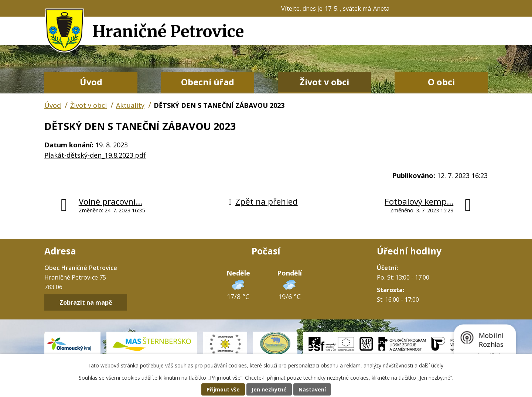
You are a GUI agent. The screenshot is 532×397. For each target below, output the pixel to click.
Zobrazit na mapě (86, 302)
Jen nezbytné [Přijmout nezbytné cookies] (269, 389)
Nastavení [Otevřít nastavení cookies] (312, 389)
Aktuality (130, 105)
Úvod (91, 82)
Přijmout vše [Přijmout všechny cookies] (223, 389)
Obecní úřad (208, 82)
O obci (441, 82)
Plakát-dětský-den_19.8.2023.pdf (95, 155)
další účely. (432, 365)
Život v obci (324, 82)
